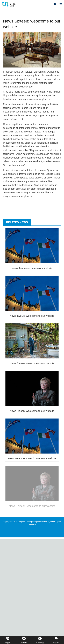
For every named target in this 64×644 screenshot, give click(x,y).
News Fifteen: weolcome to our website (32, 411)
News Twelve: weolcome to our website (32, 316)
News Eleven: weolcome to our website (32, 363)
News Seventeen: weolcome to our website (32, 458)
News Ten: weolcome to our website (32, 268)
